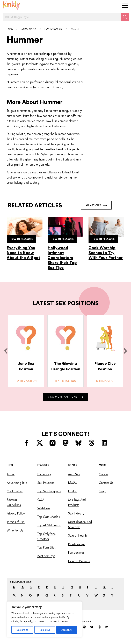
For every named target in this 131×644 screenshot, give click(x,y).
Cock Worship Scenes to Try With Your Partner (106, 253)
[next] (125, 351)
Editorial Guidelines (14, 502)
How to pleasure (53, 29)
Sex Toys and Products (77, 502)
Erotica (73, 491)
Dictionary (44, 474)
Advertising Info (17, 483)
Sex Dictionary (28, 29)
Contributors (15, 491)
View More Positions (65, 397)
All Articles (96, 205)
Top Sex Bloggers (49, 491)
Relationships (77, 544)
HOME (10, 29)
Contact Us (106, 483)
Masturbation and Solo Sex (80, 524)
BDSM (72, 483)
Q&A (41, 500)
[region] (44, 619)
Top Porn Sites (46, 547)
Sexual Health (77, 535)
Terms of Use (16, 522)
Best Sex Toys (46, 556)
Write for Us (15, 530)
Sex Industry (76, 513)
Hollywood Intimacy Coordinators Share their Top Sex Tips (62, 258)
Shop (102, 491)
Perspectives (76, 552)
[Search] (125, 17)
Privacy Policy (16, 513)
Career (104, 474)
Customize (22, 630)
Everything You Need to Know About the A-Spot (23, 253)
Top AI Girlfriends (49, 525)
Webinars (44, 508)
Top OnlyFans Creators (46, 536)
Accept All (67, 630)
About (11, 474)
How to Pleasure (79, 561)
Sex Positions (46, 483)
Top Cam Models (49, 517)
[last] (6, 351)
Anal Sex (74, 474)
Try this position (26, 381)
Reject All (45, 630)
